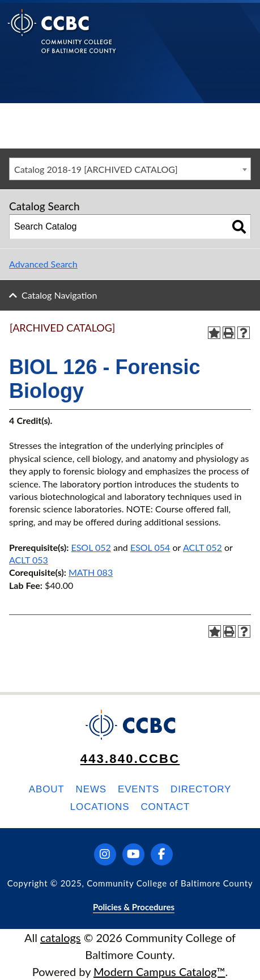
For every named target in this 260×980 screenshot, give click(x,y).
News (91, 789)
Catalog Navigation (59, 295)
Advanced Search (43, 264)
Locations (100, 807)
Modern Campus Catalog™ (159, 971)
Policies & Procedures (134, 907)
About (47, 789)
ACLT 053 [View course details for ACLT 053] (29, 560)
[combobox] (130, 169)
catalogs (61, 937)
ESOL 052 (91, 547)
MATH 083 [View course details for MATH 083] (91, 572)
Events (138, 789)
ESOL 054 (150, 547)
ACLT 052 (203, 547)
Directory (201, 789)
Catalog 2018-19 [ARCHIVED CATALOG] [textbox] (96, 169)
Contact (165, 807)
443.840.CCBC (130, 759)
